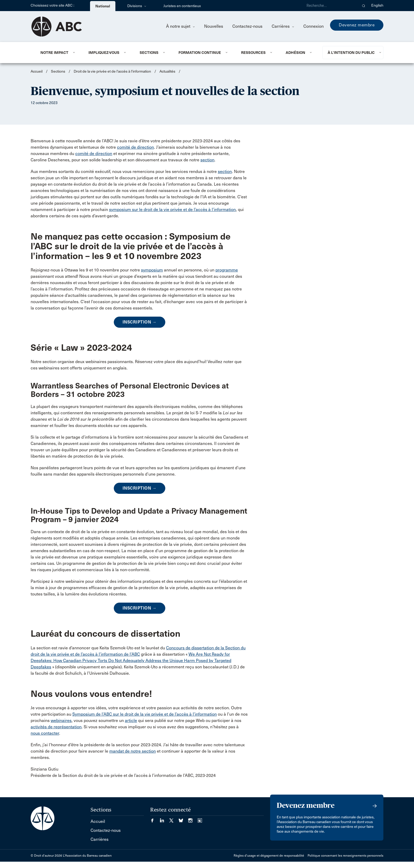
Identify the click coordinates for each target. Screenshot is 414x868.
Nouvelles (214, 26)
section (207, 160)
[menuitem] (58, 53)
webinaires (61, 721)
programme (227, 270)
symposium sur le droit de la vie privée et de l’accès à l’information (172, 210)
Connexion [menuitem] (314, 26)
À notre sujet (180, 26)
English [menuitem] (377, 5)
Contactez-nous (247, 26)
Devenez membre (357, 25)
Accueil (37, 71)
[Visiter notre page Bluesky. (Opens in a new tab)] (184, 819)
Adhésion (295, 53)
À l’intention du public (351, 53)
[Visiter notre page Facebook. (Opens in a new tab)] (155, 819)
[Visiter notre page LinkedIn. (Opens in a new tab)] (164, 819)
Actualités (167, 71)
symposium (152, 270)
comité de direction (135, 147)
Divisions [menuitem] (137, 6)
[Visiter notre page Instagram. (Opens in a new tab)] (193, 819)
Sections (149, 53)
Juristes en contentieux (182, 6)
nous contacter (45, 733)
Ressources (253, 53)
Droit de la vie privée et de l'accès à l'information (112, 71)
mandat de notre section (133, 751)
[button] (364, 6)
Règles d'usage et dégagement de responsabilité (269, 856)
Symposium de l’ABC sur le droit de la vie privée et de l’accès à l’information (145, 714)
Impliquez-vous (104, 53)
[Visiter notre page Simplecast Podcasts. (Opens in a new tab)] (200, 819)
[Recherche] (330, 6)
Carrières (283, 26)
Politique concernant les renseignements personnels (345, 856)
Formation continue (200, 53)
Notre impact (54, 53)
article (131, 721)
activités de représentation (56, 727)
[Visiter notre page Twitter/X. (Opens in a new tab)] (174, 819)
